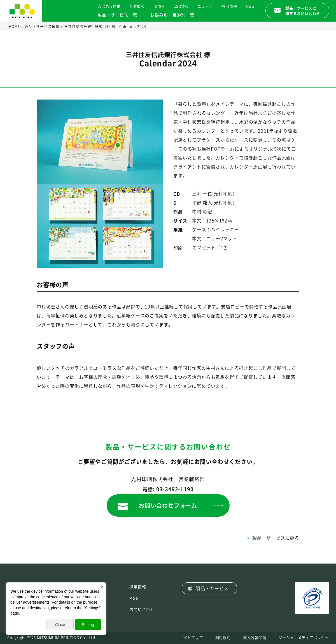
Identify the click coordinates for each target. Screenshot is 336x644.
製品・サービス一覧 (117, 15)
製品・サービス (212, 588)
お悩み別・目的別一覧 (172, 15)
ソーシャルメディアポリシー (304, 638)
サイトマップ (191, 638)
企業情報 (137, 6)
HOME (14, 26)
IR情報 (159, 6)
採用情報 (229, 6)
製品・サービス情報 (42, 26)
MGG (250, 6)
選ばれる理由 (109, 6)
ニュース (205, 6)
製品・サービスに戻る (276, 538)
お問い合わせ (142, 610)
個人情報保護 (255, 638)
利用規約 (223, 638)
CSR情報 (181, 6)
